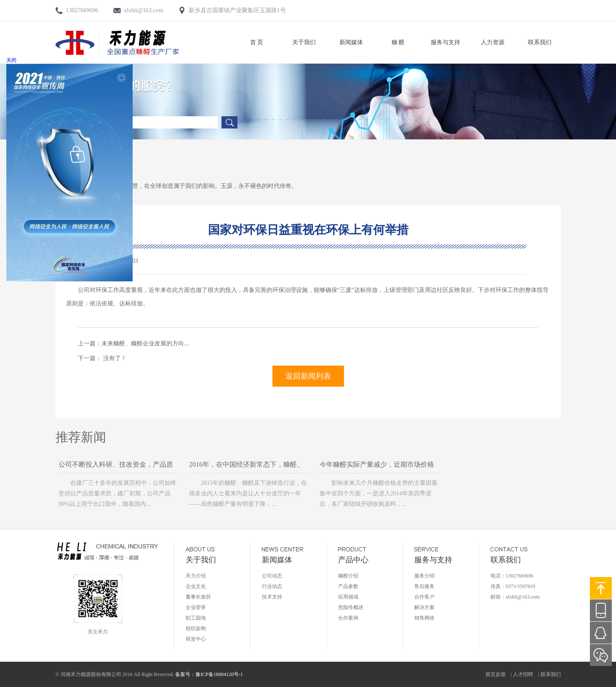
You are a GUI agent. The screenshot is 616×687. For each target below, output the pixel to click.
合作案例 (348, 618)
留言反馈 (496, 674)
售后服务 (424, 586)
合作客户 (424, 597)
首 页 (257, 42)
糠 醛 (398, 42)
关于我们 (304, 42)
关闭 (11, 60)
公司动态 (272, 576)
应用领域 (348, 597)
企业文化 (196, 586)
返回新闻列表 (308, 376)
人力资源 (493, 42)
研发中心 (196, 639)
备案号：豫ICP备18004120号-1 (209, 674)
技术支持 (272, 597)
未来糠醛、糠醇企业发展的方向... (145, 343)
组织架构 (196, 628)
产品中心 (353, 560)
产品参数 (348, 586)
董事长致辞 (198, 597)
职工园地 (196, 618)
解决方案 (424, 607)
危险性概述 (351, 607)
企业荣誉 (196, 607)
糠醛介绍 (348, 576)
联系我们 (540, 42)
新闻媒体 (351, 42)
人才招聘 (523, 674)
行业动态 (272, 586)
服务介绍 (424, 576)
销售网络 (424, 618)
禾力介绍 (196, 576)
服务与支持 (445, 42)
